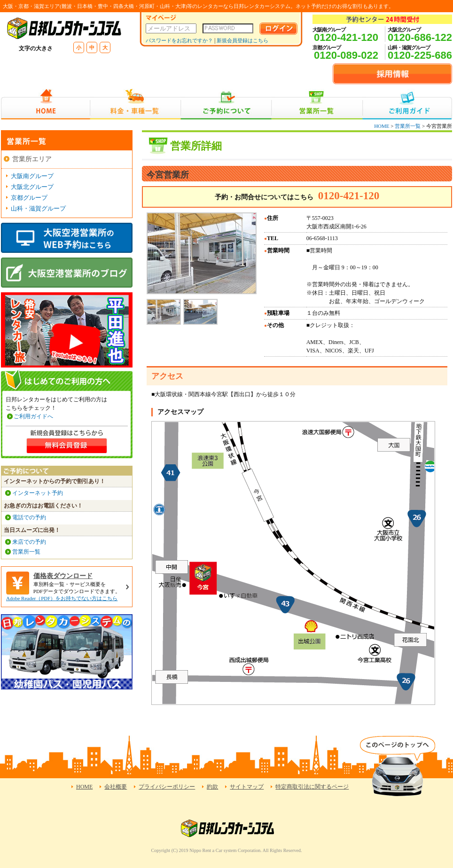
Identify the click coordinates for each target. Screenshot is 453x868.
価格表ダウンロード (63, 576)
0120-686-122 (420, 37)
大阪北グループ (32, 187)
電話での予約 (29, 517)
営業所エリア (32, 159)
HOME (45, 104)
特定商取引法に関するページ (312, 787)
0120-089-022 (346, 55)
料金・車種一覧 (135, 104)
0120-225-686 (420, 55)
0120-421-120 (346, 37)
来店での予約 (29, 542)
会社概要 (116, 787)
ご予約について (226, 104)
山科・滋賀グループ (38, 208)
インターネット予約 (38, 493)
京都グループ (29, 198)
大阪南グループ (32, 176)
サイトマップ (247, 787)
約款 (212, 787)
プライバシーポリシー (167, 787)
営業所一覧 (317, 104)
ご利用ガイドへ (33, 416)
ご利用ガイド (407, 104)
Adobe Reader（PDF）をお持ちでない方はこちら (62, 598)
